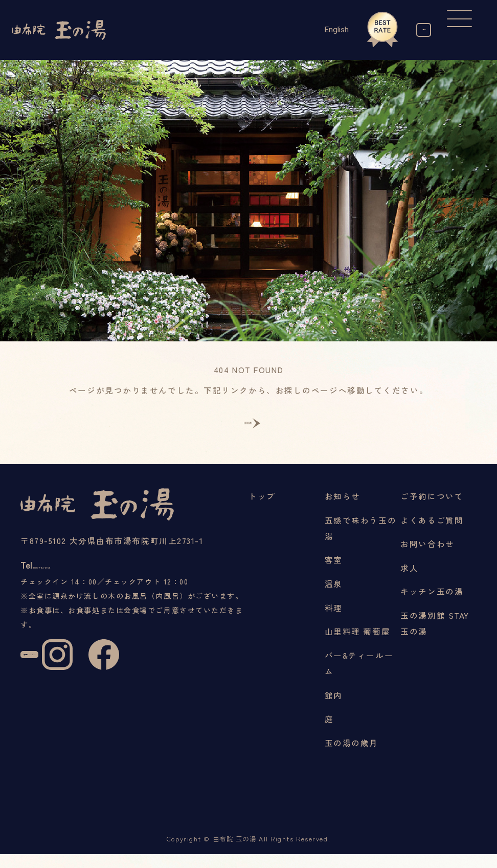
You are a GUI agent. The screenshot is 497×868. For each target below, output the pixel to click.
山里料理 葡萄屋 (357, 645)
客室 (334, 573)
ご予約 (404, 30)
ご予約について (432, 510)
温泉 (334, 597)
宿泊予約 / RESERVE (59, 695)
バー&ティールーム (359, 677)
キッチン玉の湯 (432, 605)
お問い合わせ (427, 557)
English (297, 30)
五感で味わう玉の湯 (360, 541)
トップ (262, 510)
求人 (409, 581)
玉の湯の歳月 (352, 756)
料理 (334, 621)
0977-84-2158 (79, 586)
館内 (334, 708)
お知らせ (343, 510)
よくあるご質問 (432, 533)
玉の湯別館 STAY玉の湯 (435, 637)
